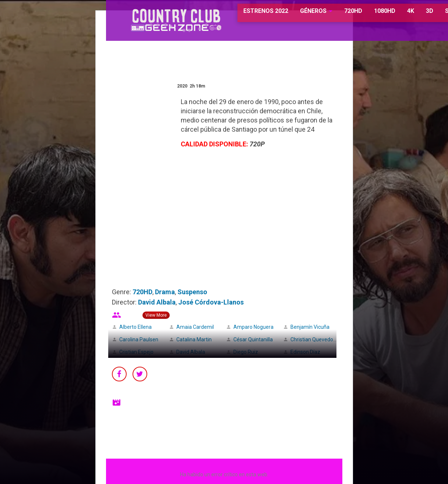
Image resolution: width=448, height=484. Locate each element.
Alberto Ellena (135, 327)
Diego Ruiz (246, 352)
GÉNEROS (295, 15)
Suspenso (192, 292)
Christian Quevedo (312, 339)
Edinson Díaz (305, 352)
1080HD (366, 15)
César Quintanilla (253, 339)
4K (392, 15)
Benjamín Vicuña (310, 327)
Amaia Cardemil (195, 327)
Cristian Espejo (136, 352)
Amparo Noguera (253, 327)
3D (411, 15)
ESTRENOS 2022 (248, 15)
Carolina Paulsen (139, 339)
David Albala (157, 302)
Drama (165, 292)
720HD (335, 15)
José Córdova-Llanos (211, 302)
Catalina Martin (194, 339)
